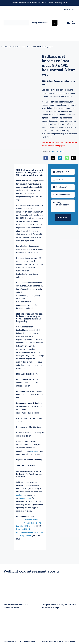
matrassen (35, 451)
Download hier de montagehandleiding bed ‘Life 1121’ (29, 523)
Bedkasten (61, 151)
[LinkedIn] (60, 158)
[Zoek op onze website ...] (40, 23)
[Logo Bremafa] (16, 21)
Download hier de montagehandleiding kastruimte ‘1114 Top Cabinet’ (29, 532)
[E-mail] (74, 158)
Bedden (53, 151)
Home (3, 47)
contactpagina (25, 498)
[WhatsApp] (67, 158)
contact (19, 495)
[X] (53, 158)
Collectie (9, 47)
